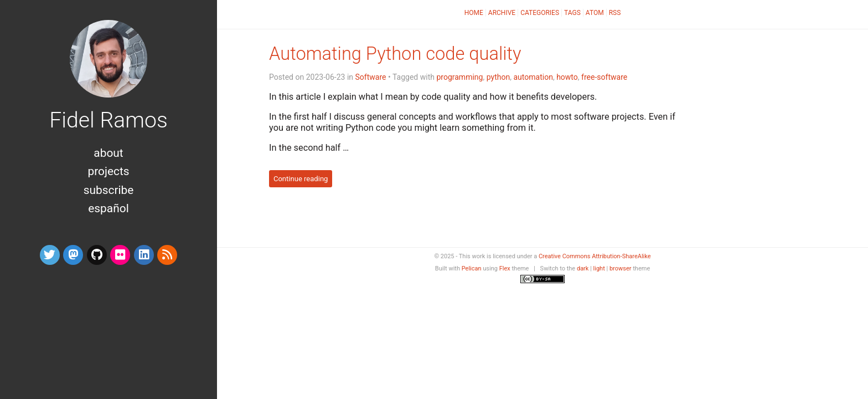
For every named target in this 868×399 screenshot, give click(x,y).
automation (533, 77)
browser (621, 268)
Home (474, 13)
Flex (505, 268)
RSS (615, 13)
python (498, 77)
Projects (108, 171)
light (599, 268)
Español (108, 208)
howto (567, 77)
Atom (595, 13)
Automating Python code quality (395, 54)
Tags (572, 13)
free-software (604, 77)
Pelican (472, 268)
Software (371, 77)
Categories (540, 13)
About (108, 153)
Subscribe (109, 190)
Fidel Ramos (108, 120)
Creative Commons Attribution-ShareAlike (595, 256)
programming (459, 77)
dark (583, 268)
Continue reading (301, 179)
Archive (502, 13)
